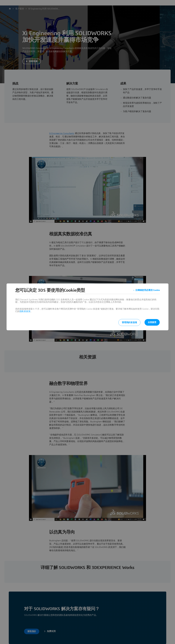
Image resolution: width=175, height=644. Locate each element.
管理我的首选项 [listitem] (129, 322)
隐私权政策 (25, 311)
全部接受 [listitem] (152, 322)
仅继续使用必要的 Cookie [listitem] (148, 290)
